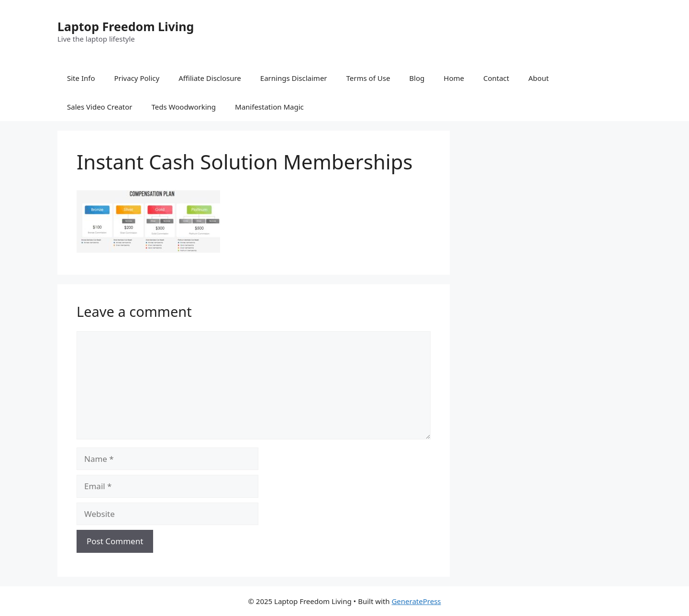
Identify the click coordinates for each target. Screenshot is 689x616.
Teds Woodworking (184, 107)
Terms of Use (368, 78)
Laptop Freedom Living (126, 26)
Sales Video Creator (100, 107)
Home (454, 78)
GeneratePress (416, 601)
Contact (496, 78)
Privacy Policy (137, 78)
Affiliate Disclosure (210, 78)
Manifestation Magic (269, 107)
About (539, 78)
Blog (417, 78)
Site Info (81, 78)
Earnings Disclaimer (294, 78)
